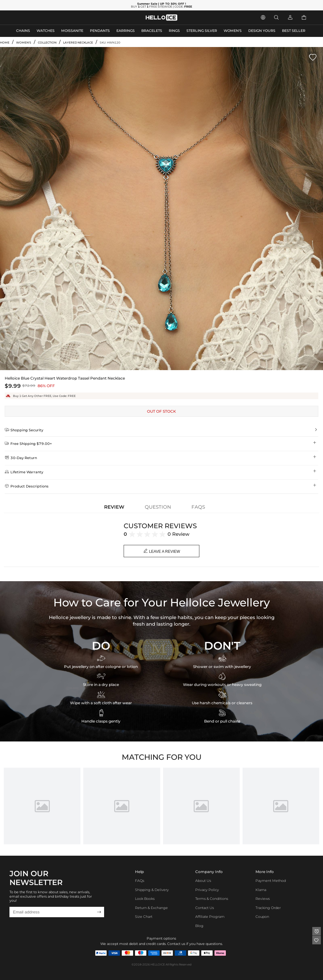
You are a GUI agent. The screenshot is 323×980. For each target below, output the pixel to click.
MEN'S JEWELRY (30, 18)
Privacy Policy (207, 890)
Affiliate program (210, 917)
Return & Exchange (151, 908)
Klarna (261, 890)
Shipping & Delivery (152, 890)
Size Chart (144, 917)
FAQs (140, 881)
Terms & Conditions (212, 899)
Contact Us (205, 908)
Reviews (263, 899)
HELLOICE (158, 964)
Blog (199, 926)
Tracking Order (268, 908)
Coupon (262, 917)
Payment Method (271, 881)
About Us (203, 881)
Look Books (145, 899)
